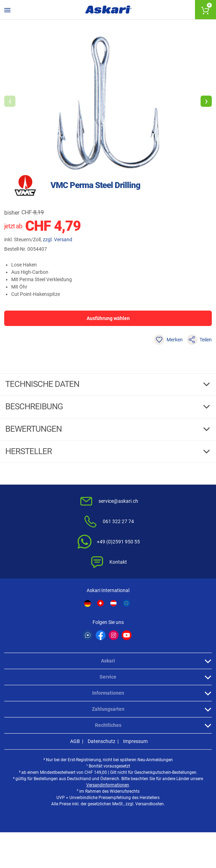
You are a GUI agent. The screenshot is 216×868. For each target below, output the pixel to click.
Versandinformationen (108, 785)
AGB (75, 741)
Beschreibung (35, 407)
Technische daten (43, 384)
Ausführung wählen (108, 318)
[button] (206, 101)
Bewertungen (34, 429)
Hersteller (29, 451)
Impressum (135, 741)
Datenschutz (102, 741)
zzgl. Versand (58, 239)
